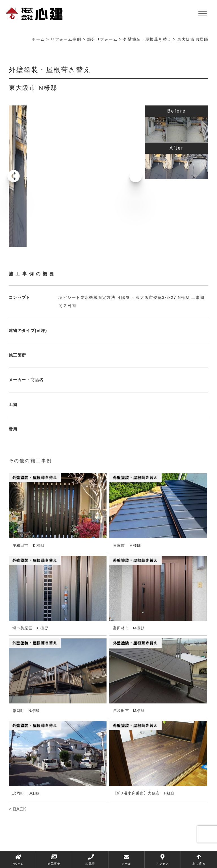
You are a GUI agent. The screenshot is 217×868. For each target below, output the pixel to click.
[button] (134, 176)
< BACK (18, 809)
